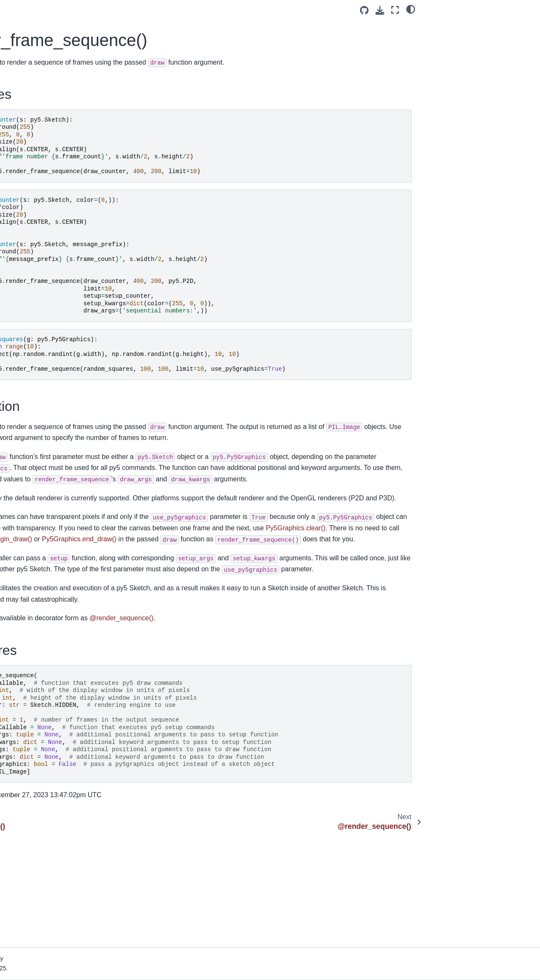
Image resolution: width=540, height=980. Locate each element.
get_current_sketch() (40, 757)
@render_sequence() (41, 850)
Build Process (30, 926)
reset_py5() (28, 864)
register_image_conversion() (51, 783)
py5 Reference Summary (45, 555)
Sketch (20, 569)
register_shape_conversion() (51, 797)
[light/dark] (411, 9)
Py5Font (22, 649)
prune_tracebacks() (39, 770)
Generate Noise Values (42, 480)
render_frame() (33, 824)
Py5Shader (26, 622)
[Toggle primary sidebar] (134, 10)
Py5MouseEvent (33, 662)
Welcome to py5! (34, 151)
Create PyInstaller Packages (49, 520)
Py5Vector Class (33, 493)
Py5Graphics (28, 582)
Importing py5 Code (38, 356)
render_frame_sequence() (50, 837)
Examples (447, 26)
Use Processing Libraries (45, 507)
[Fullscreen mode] (395, 10)
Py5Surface (27, 636)
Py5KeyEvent (29, 676)
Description (448, 38)
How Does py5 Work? (40, 912)
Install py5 (25, 262)
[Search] (59, 130)
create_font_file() (35, 743)
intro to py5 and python (42, 404)
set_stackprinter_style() (44, 877)
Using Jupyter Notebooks (45, 431)
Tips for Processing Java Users (53, 275)
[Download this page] (380, 10)
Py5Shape (25, 609)
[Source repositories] (364, 10)
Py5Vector (25, 690)
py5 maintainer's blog (40, 226)
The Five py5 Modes (38, 302)
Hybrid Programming (39, 329)
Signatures (447, 49)
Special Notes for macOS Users (54, 288)
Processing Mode (34, 342)
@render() (27, 810)
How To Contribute (36, 213)
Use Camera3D (32, 467)
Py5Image (25, 596)
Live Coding (27, 369)
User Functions (31, 315)
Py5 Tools (24, 716)
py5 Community (32, 200)
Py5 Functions (32, 730)
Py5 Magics (27, 703)
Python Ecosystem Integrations (53, 418)
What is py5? (28, 186)
